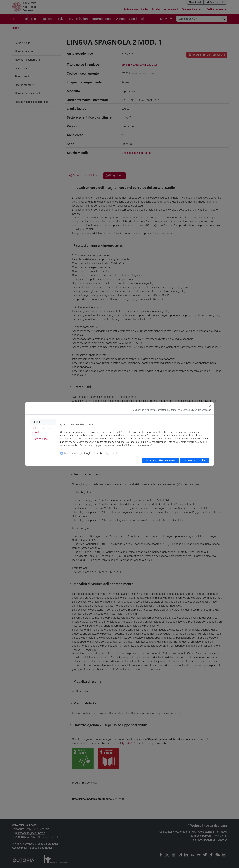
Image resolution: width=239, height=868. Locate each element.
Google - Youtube (93, 453)
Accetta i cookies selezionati (160, 460)
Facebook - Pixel (120, 453)
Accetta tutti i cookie (195, 460)
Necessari (70, 453)
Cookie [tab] (36, 422)
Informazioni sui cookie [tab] (42, 430)
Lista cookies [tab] (40, 439)
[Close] (210, 406)
